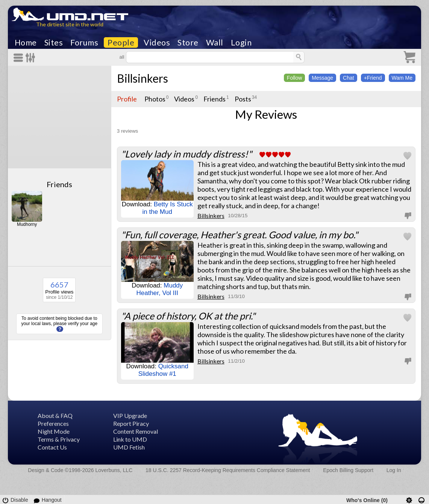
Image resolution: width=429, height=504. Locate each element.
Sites (54, 42)
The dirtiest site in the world (70, 24)
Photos (155, 99)
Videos (157, 42)
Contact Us (52, 447)
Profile (127, 99)
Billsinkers (142, 78)
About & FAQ (55, 415)
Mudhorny (27, 224)
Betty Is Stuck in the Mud (168, 208)
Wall (215, 42)
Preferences (53, 423)
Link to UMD (130, 439)
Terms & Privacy (59, 439)
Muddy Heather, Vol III (160, 289)
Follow (294, 78)
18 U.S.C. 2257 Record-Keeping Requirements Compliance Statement (228, 470)
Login (241, 42)
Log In (394, 470)
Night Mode (54, 431)
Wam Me (402, 78)
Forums (84, 42)
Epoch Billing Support (348, 470)
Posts (243, 99)
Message (322, 78)
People (121, 42)
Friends (59, 184)
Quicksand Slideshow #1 (163, 370)
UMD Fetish (129, 447)
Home (26, 42)
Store (188, 42)
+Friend (373, 78)
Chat (349, 78)
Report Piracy (131, 423)
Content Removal (136, 431)
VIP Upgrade (130, 415)
